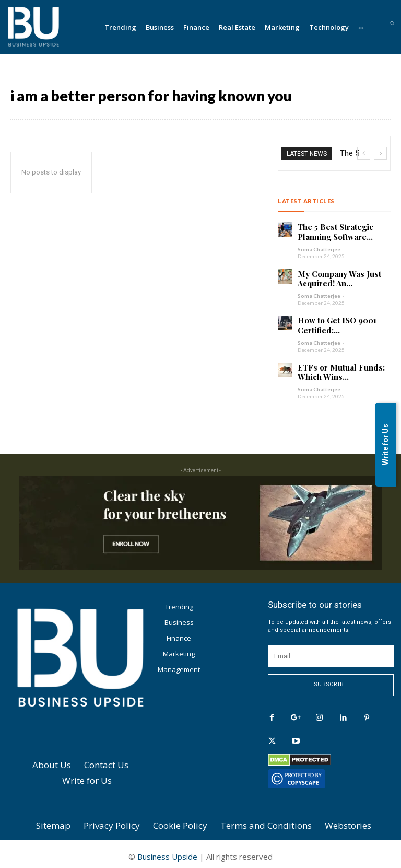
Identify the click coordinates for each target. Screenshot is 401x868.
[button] (392, 23)
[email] (331, 653)
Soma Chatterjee (319, 248)
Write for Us (385, 444)
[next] (380, 153)
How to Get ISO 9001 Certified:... (335, 322)
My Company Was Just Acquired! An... (336, 277)
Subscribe (331, 682)
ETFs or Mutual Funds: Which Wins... (337, 368)
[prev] (364, 153)
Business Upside (167, 851)
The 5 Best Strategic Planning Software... (333, 231)
